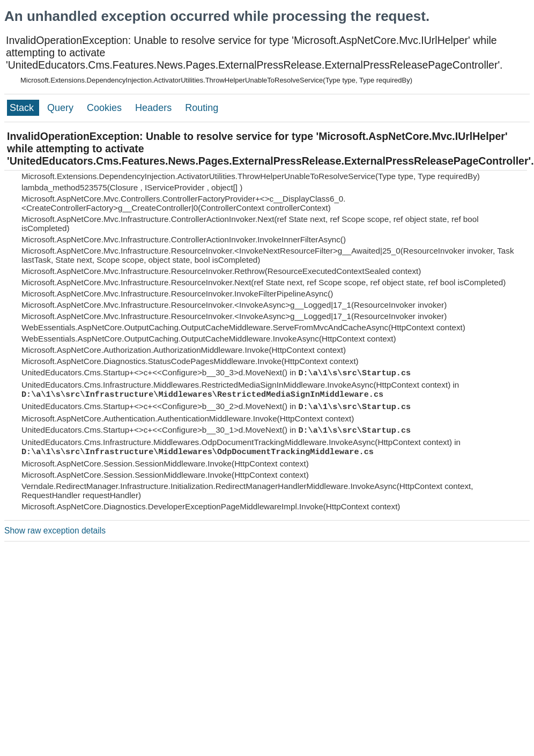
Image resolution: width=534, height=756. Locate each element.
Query (62, 108)
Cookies (106, 108)
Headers (155, 108)
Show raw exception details (55, 531)
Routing (202, 108)
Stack (23, 108)
